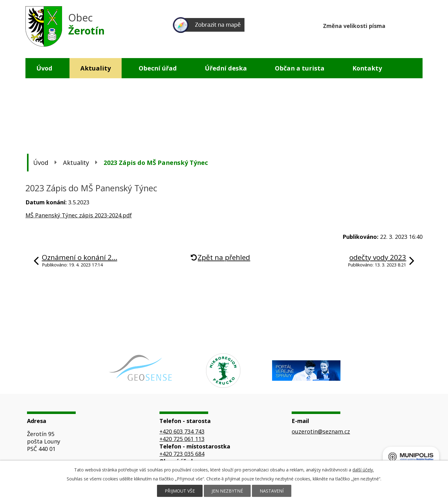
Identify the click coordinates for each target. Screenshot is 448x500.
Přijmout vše (180, 491)
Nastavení (272, 491)
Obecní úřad (158, 68)
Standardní (406, 25)
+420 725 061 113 (182, 439)
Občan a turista (300, 68)
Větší (417, 25)
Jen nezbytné (227, 491)
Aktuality (96, 68)
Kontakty (367, 68)
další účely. (363, 470)
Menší (394, 25)
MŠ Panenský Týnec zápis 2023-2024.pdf (79, 215)
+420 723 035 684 (182, 454)
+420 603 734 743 (182, 431)
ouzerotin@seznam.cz (321, 431)
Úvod (44, 68)
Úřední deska (226, 68)
